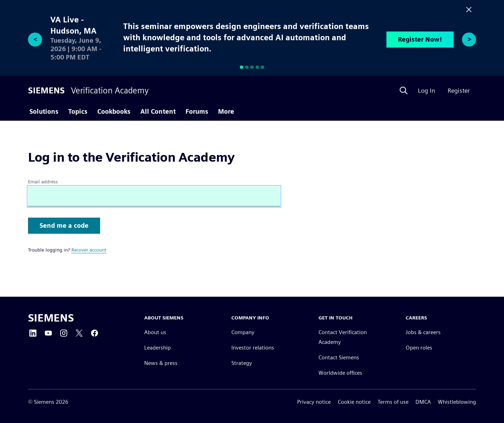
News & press (161, 363)
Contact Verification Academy (343, 337)
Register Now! (420, 39)
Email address (43, 182)
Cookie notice (354, 402)
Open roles (419, 348)
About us (155, 332)
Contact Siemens (339, 357)
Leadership (157, 348)
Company (243, 332)
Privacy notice (314, 402)
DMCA (423, 402)
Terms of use (393, 402)
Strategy (242, 363)
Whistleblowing (457, 402)
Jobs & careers (423, 332)
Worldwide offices (340, 373)
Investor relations (253, 348)
